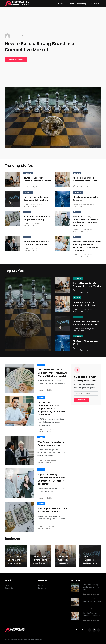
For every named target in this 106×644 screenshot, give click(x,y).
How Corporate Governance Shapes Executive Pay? (52, 510)
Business (70, 4)
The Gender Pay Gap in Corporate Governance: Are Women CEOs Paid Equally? (52, 373)
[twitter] (94, 630)
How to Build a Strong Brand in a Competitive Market (40, 47)
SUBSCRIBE (81, 400)
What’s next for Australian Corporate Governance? (51, 444)
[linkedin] (98, 630)
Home (61, 4)
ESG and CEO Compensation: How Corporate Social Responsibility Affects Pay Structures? (51, 408)
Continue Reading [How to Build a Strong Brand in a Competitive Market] (16, 60)
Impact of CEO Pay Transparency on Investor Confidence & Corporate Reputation (51, 479)
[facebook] (90, 630)
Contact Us (95, 4)
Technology (82, 4)
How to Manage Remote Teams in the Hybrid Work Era (92, 601)
